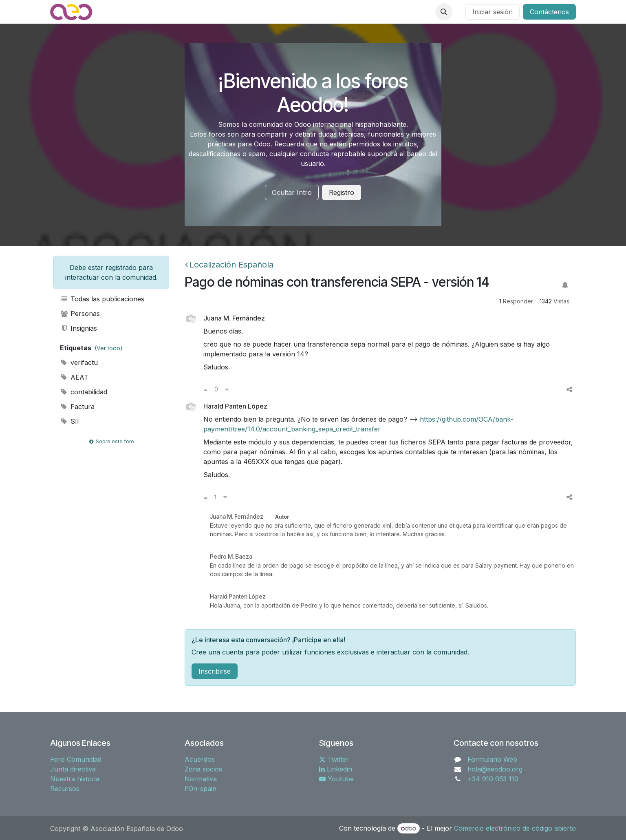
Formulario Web (492, 759)
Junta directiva (73, 769)
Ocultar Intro (292, 192)
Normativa (201, 779)
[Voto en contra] (227, 389)
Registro (342, 192)
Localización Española (229, 265)
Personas (80, 314)
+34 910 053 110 (493, 779)
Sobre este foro (111, 441)
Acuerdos (200, 759)
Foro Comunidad (76, 759)
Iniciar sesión (493, 12)
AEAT (74, 377)
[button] (444, 12)
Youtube (336, 779)
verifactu (79, 363)
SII (69, 421)
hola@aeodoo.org (495, 769)
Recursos (65, 789)
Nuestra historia (75, 779)
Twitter (334, 759)
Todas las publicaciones (102, 299)
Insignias (78, 328)
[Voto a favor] (206, 389)
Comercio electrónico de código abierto (515, 828)
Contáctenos (549, 12)
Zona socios (203, 769)
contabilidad (84, 392)
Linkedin (336, 769)
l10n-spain (201, 789)
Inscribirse (215, 671)
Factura (77, 407)
